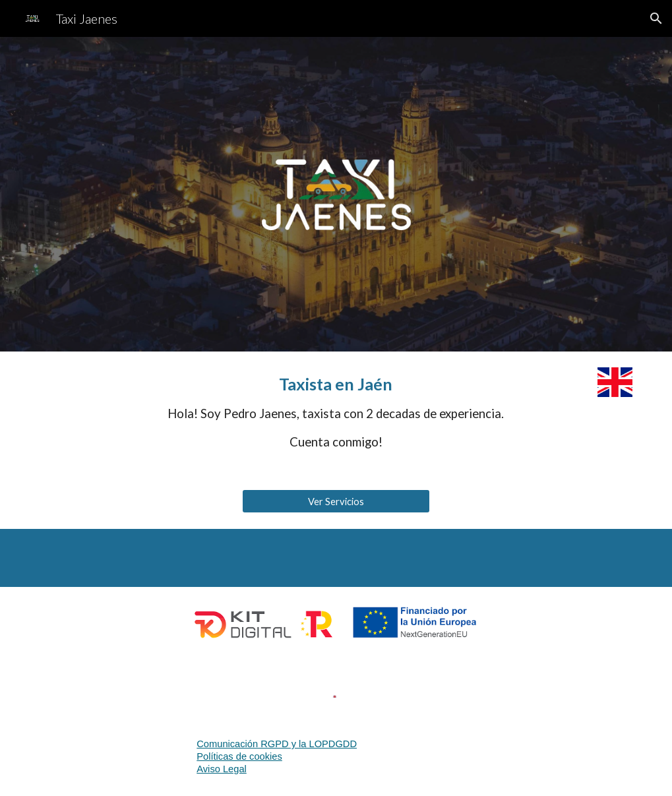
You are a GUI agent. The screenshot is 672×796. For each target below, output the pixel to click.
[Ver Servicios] (336, 501)
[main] (336, 413)
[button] (656, 18)
